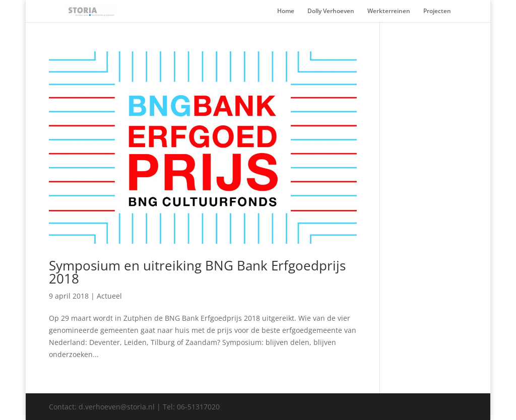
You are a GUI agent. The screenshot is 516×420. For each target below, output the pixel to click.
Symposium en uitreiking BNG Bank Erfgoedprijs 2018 (197, 272)
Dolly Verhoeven (331, 11)
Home (286, 11)
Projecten (437, 11)
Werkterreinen (389, 11)
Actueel (109, 296)
